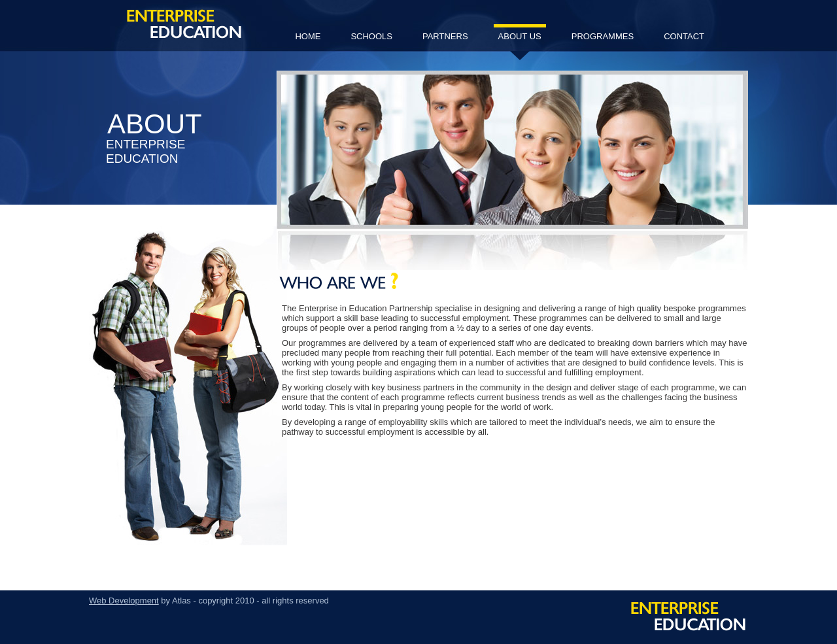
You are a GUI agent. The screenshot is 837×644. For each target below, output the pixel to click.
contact (684, 36)
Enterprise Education (184, 24)
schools (371, 36)
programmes (603, 36)
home (308, 36)
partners (445, 36)
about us (520, 42)
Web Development (124, 601)
